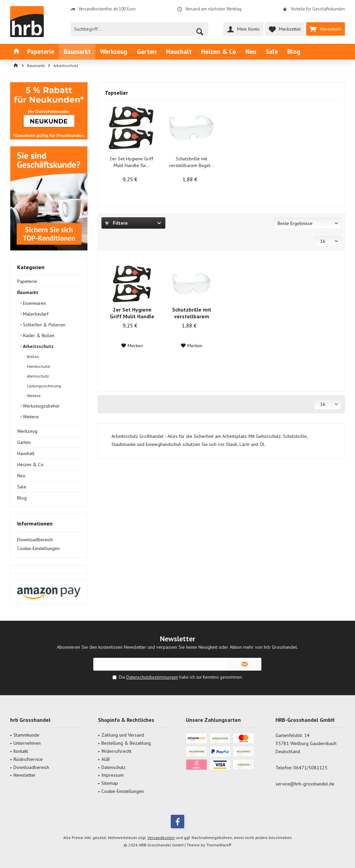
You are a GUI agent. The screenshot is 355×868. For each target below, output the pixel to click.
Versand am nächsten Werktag (213, 9)
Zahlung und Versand (123, 735)
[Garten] (147, 52)
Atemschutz (37, 376)
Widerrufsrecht (116, 751)
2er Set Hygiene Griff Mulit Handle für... (131, 162)
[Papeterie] (41, 52)
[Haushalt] (179, 52)
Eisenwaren (34, 303)
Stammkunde (26, 735)
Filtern (116, 223)
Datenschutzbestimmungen (152, 677)
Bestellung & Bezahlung (126, 743)
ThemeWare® (219, 845)
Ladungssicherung (43, 386)
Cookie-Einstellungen (38, 548)
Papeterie (27, 281)
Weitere (33, 396)
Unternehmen (27, 743)
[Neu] (251, 52)
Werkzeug (27, 431)
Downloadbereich (35, 540)
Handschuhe (38, 366)
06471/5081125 (310, 768)
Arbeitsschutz (38, 346)
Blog (22, 498)
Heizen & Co (30, 464)
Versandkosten (161, 838)
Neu (21, 476)
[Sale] (272, 52)
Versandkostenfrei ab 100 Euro (107, 9)
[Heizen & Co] (219, 52)
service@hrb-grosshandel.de (305, 784)
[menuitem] (326, 29)
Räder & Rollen (38, 335)
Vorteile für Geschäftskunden (318, 9)
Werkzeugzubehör (41, 406)
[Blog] (294, 52)
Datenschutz (114, 767)
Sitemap (110, 783)
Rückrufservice (28, 759)
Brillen (33, 357)
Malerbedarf (35, 314)
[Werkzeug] (114, 52)
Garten (24, 442)
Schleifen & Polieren (43, 325)
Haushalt (26, 453)
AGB (106, 759)
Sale (22, 487)
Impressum (112, 775)
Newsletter (25, 775)
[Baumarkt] (77, 52)
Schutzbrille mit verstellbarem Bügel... (191, 162)
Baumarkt (28, 292)
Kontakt (21, 751)
